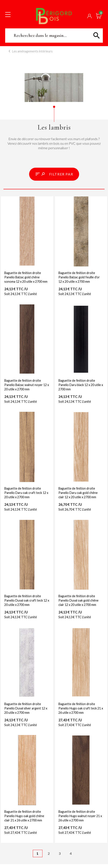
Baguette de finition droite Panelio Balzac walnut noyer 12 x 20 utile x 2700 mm (27, 385)
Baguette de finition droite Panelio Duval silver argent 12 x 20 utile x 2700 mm (26, 708)
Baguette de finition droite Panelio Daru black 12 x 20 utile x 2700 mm (81, 385)
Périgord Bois (54, 16)
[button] (54, 174)
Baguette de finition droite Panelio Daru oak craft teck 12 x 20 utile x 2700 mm (26, 493)
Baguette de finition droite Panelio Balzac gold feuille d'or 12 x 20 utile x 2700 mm (79, 277)
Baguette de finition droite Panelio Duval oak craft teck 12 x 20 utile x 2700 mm (27, 600)
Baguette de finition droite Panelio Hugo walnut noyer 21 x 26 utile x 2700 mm (80, 816)
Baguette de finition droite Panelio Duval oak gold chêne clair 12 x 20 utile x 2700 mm (78, 600)
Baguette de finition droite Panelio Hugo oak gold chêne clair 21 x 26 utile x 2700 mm (24, 816)
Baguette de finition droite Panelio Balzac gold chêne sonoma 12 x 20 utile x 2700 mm (26, 277)
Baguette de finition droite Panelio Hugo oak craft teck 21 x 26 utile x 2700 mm (81, 708)
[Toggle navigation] (8, 14)
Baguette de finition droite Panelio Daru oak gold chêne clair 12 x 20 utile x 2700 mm (78, 493)
